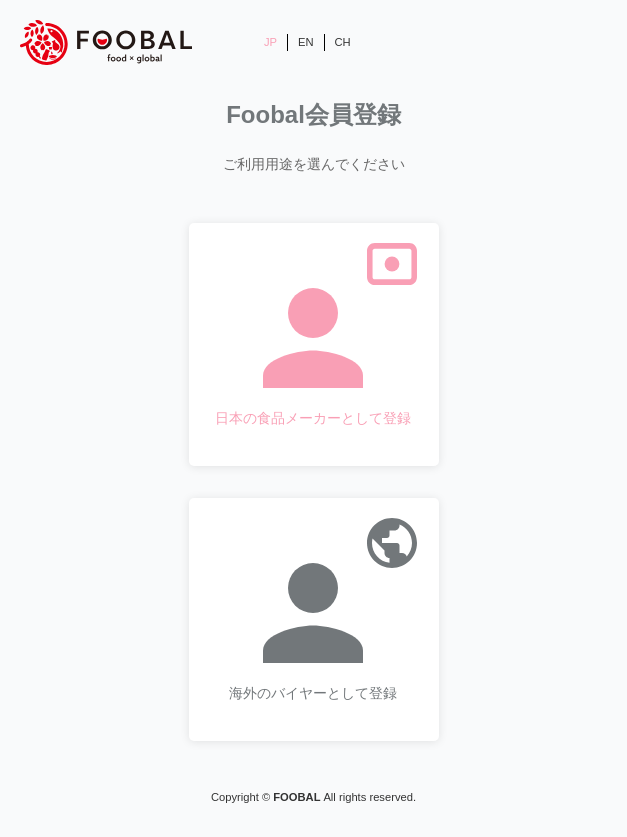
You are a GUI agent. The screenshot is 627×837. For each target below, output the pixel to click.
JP (270, 42)
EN (306, 42)
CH (343, 42)
